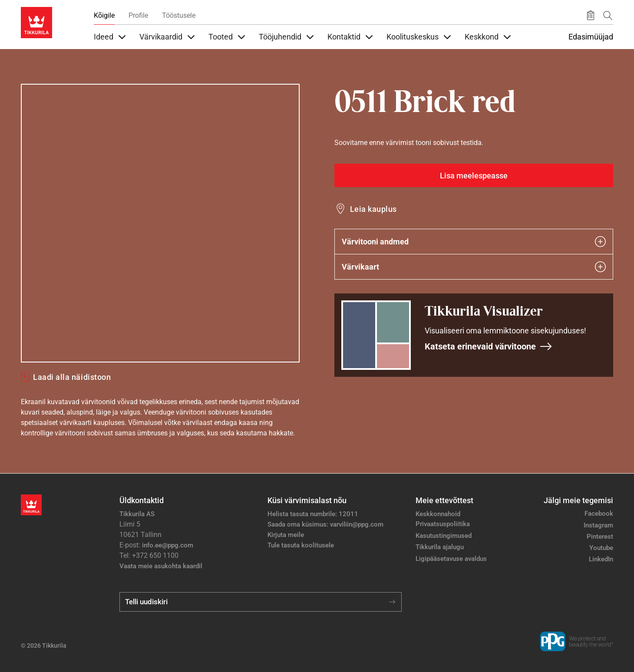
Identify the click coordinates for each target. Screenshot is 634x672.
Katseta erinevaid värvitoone (489, 346)
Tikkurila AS (137, 514)
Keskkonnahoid (438, 514)
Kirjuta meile (286, 535)
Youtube (601, 548)
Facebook (599, 514)
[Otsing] (608, 15)
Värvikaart (474, 267)
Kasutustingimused (444, 536)
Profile (138, 15)
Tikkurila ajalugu (440, 547)
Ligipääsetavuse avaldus (451, 559)
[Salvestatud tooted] (591, 16)
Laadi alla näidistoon (72, 377)
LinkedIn (601, 559)
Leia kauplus (373, 209)
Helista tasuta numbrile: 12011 (313, 514)
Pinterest (600, 537)
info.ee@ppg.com (168, 545)
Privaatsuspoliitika (443, 524)
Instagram (598, 525)
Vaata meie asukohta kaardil (161, 566)
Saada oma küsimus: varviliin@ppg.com (325, 524)
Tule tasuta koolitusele (301, 545)
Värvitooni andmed (474, 242)
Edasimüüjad (591, 37)
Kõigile (104, 15)
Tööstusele (179, 15)
